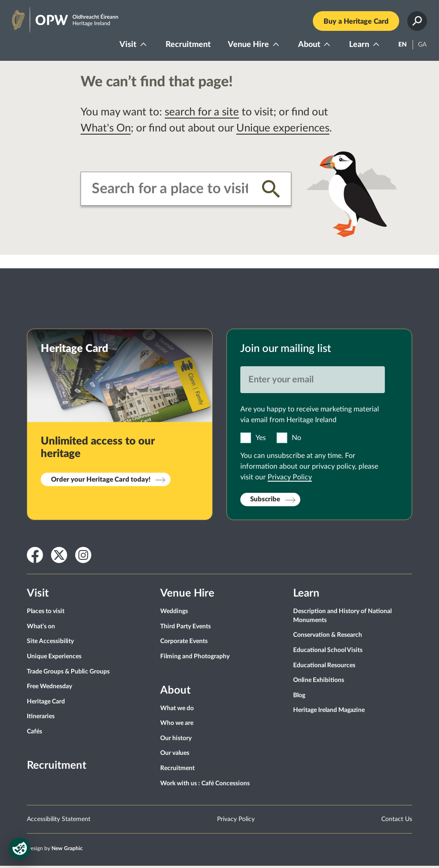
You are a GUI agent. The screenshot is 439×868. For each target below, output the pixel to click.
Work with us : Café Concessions (205, 785)
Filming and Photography (195, 658)
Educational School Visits (328, 652)
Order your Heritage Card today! (101, 481)
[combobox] (170, 191)
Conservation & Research (328, 637)
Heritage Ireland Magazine (329, 712)
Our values (175, 755)
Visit (127, 46)
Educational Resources (324, 667)
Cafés (34, 733)
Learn (358, 46)
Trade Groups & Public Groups (68, 673)
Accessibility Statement (59, 821)
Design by (55, 850)
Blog (299, 697)
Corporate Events (184, 644)
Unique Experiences (54, 658)
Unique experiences (283, 131)
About (308, 46)
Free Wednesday (49, 689)
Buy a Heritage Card (355, 22)
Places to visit (46, 614)
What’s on (41, 628)
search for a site (202, 114)
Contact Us (397, 821)
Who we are (177, 725)
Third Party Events (185, 628)
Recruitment (187, 46)
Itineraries (41, 719)
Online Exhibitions (319, 682)
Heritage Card (46, 703)
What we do (177, 710)
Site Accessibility (50, 644)
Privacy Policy (290, 479)
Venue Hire (247, 46)
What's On (106, 131)
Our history (176, 740)
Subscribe (265, 502)
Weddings (174, 614)
